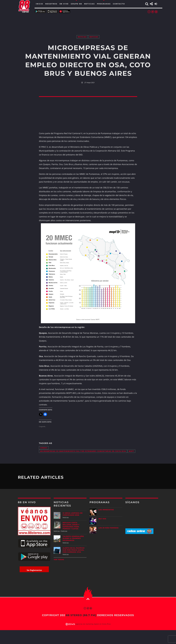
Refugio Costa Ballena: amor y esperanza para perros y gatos (71, 526)
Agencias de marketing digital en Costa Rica (93, 624)
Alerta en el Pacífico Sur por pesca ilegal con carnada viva (74, 550)
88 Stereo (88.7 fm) (81, 615)
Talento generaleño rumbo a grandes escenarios (73, 538)
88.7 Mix (102, 519)
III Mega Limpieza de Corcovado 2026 (73, 514)
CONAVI (44, 448)
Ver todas (59, 560)
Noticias (82, 37)
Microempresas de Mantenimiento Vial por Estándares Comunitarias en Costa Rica (83, 451)
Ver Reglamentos (34, 570)
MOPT (131, 451)
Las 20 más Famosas (109, 528)
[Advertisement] (88, 21)
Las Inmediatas (106, 510)
